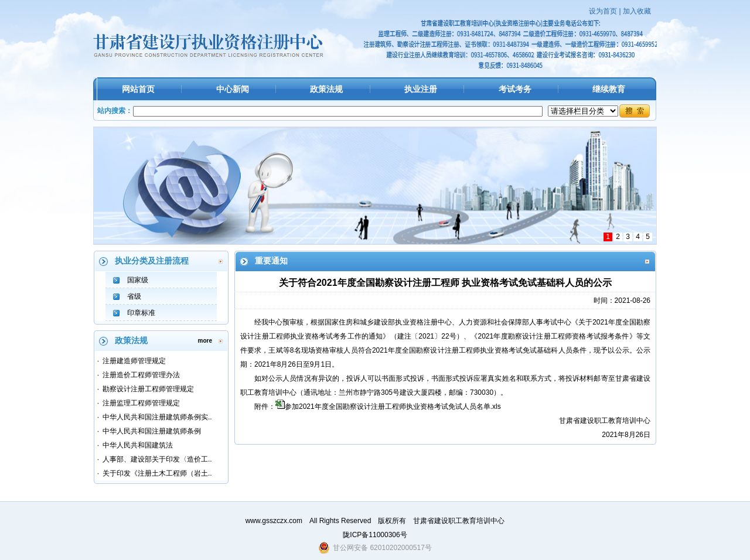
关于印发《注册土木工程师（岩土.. (157, 473)
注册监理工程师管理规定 (141, 403)
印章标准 (141, 313)
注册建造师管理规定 (134, 361)
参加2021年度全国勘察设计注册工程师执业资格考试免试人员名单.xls (393, 407)
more (205, 341)
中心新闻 (233, 89)
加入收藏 (637, 11)
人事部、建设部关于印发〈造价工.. (157, 459)
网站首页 (138, 89)
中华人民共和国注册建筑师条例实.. (157, 417)
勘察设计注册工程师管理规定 (148, 389)
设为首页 (603, 11)
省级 (134, 296)
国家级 (138, 280)
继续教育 (609, 89)
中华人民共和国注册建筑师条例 (152, 431)
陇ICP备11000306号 (375, 535)
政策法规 (326, 89)
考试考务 (515, 89)
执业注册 (421, 89)
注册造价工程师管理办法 (141, 375)
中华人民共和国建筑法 (138, 445)
